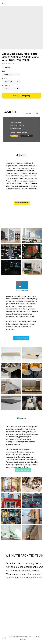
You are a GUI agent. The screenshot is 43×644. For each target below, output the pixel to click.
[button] (24, 113)
